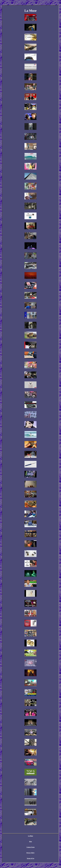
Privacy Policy (30, 853)
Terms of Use (30, 858)
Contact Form (30, 847)
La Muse (30, 836)
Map (30, 841)
